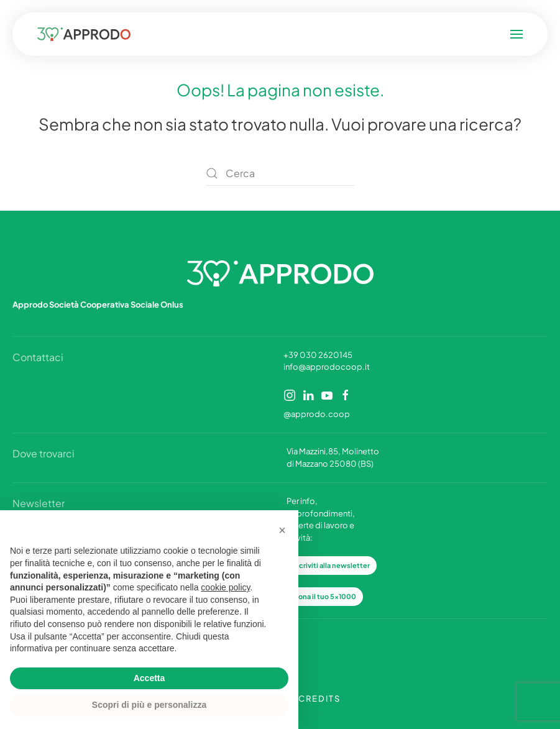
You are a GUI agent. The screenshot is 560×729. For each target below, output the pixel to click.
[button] (434, 34)
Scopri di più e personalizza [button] (149, 705)
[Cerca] (280, 173)
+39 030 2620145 (318, 355)
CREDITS (319, 699)
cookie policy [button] (225, 587)
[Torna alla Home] (167, 34)
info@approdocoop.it (327, 367)
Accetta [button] (149, 678)
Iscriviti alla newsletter (332, 565)
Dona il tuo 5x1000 (325, 596)
